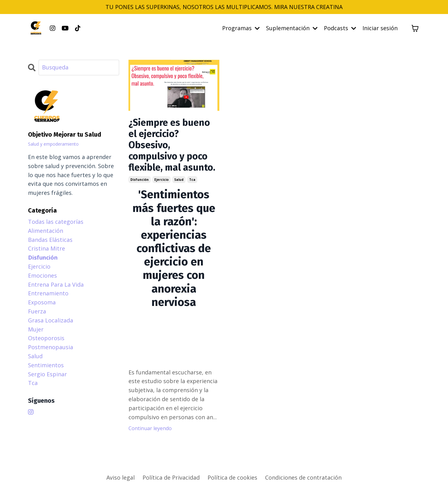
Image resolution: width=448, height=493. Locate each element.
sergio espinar (47, 374)
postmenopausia (51, 347)
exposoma (42, 302)
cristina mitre (47, 248)
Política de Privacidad (171, 477)
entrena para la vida (56, 284)
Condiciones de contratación (303, 477)
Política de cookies (232, 477)
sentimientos (46, 365)
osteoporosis (46, 338)
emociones (42, 275)
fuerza (37, 311)
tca (192, 180)
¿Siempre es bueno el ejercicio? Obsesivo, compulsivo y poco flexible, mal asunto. (172, 145)
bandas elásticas (50, 240)
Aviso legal (121, 477)
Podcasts (340, 28)
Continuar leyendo (150, 428)
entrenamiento (48, 293)
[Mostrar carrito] (415, 28)
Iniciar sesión (380, 28)
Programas (241, 28)
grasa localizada (51, 320)
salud (179, 180)
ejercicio (161, 180)
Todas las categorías (56, 222)
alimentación (46, 231)
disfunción (140, 180)
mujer (36, 329)
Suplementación (292, 28)
